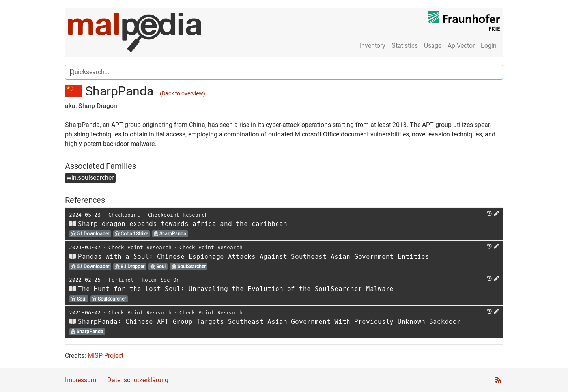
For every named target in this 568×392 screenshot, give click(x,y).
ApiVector (461, 46)
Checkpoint (124, 215)
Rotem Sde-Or (161, 280)
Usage (433, 46)
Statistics (405, 46)
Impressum (81, 380)
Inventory (373, 46)
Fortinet (121, 280)
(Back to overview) (182, 94)
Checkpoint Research (178, 215)
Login (489, 46)
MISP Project (106, 356)
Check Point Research (140, 247)
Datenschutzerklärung (138, 380)
